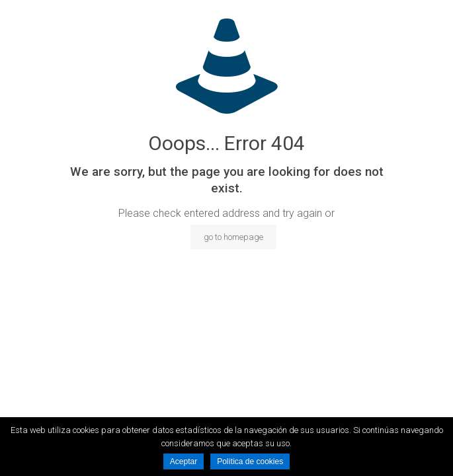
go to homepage (233, 237)
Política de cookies (250, 461)
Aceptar (184, 461)
